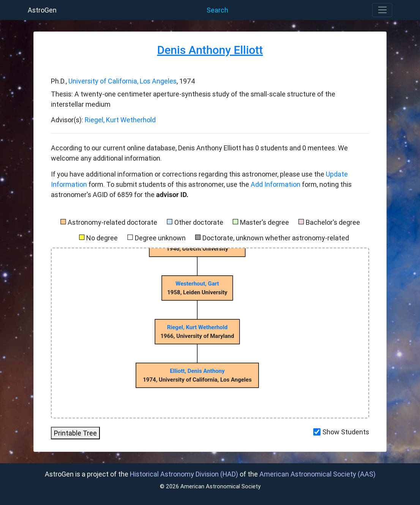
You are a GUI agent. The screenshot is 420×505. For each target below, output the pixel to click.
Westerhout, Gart (197, 284)
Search (217, 10)
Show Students (346, 432)
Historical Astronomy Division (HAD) (184, 474)
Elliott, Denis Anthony (197, 371)
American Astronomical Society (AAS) (317, 474)
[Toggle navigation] (382, 10)
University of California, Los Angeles (122, 81)
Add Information (276, 184)
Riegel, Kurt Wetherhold (120, 120)
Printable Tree (75, 433)
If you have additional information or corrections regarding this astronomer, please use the (188, 174)
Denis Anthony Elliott (210, 50)
